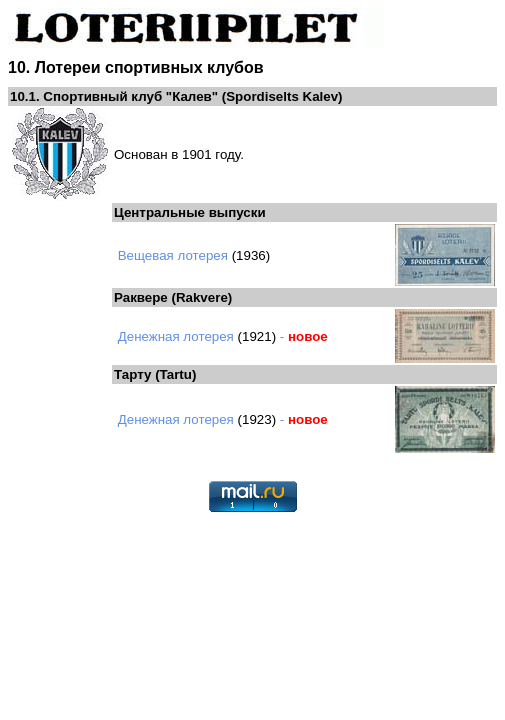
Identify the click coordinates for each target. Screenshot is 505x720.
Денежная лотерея (176, 336)
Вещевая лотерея (173, 255)
